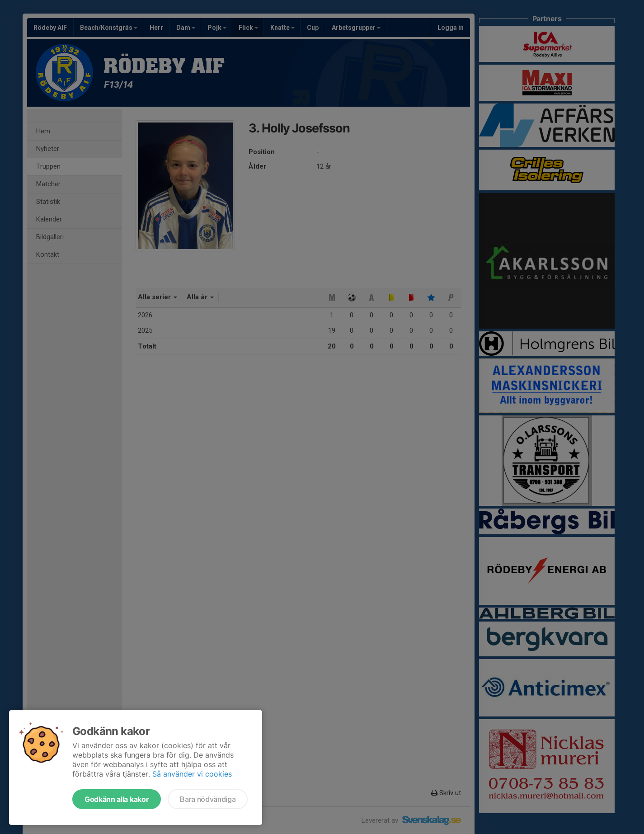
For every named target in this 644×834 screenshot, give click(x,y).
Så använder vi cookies (192, 774)
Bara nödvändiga (208, 799)
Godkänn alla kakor (117, 799)
